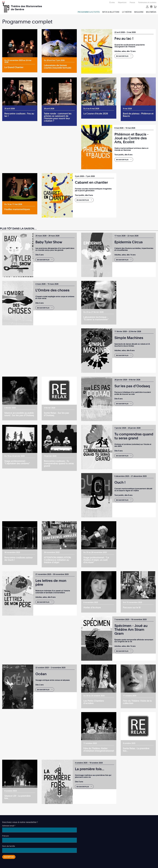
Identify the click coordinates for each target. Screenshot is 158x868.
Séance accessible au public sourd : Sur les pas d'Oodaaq (19, 414)
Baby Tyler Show (49, 242)
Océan (41, 674)
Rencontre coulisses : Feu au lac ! (19, 115)
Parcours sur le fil (132, 607)
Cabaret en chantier (91, 182)
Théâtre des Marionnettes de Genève (26, 6)
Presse (132, 2)
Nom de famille (9, 846)
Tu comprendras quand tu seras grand (134, 436)
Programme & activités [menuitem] (89, 12)
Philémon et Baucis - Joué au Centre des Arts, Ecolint (132, 138)
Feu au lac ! (124, 38)
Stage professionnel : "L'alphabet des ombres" (17, 462)
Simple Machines (129, 338)
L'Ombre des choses (52, 290)
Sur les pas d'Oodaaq (132, 386)
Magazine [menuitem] (139, 12)
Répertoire (122, 2)
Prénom (6, 836)
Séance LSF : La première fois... (18, 797)
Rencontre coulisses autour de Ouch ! (19, 559)
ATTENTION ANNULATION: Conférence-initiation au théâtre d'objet (58, 560)
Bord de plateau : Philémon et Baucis (138, 115)
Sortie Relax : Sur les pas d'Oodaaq (56, 414)
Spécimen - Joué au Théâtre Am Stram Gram (131, 629)
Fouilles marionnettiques (17, 209)
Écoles (112, 2)
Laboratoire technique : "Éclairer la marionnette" (96, 318)
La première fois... (90, 769)
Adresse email (9, 826)
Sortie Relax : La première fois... (136, 749)
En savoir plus (122, 56)
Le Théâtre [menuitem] (127, 12)
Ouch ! (120, 482)
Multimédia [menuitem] (151, 12)
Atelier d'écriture (92, 607)
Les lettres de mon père (51, 582)
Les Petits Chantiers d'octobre (94, 702)
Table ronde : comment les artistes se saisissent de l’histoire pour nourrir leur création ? (58, 117)
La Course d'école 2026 (96, 113)
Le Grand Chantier (14, 67)
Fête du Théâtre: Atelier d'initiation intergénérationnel (99, 749)
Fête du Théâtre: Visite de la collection (137, 702)
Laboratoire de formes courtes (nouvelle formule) (58, 66)
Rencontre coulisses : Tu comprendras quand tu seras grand (59, 463)
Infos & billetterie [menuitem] (111, 12)
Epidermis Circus (129, 242)
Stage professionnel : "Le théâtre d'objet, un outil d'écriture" (96, 560)
